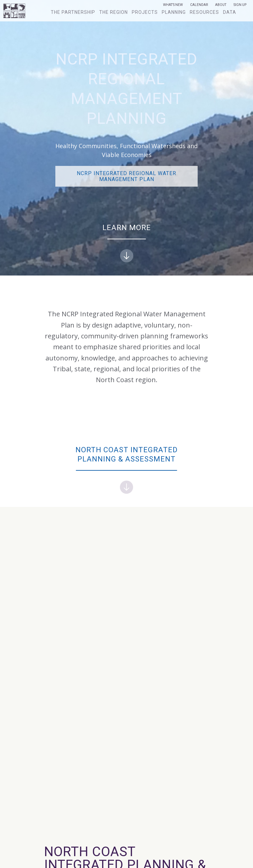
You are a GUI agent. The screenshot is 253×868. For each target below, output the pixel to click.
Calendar (199, 5)
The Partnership (73, 12)
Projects (145, 12)
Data (230, 12)
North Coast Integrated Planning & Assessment (126, 470)
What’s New (173, 5)
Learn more (127, 243)
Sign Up (240, 5)
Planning (174, 12)
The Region (113, 12)
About (221, 5)
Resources (204, 12)
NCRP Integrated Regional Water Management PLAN (126, 176)
